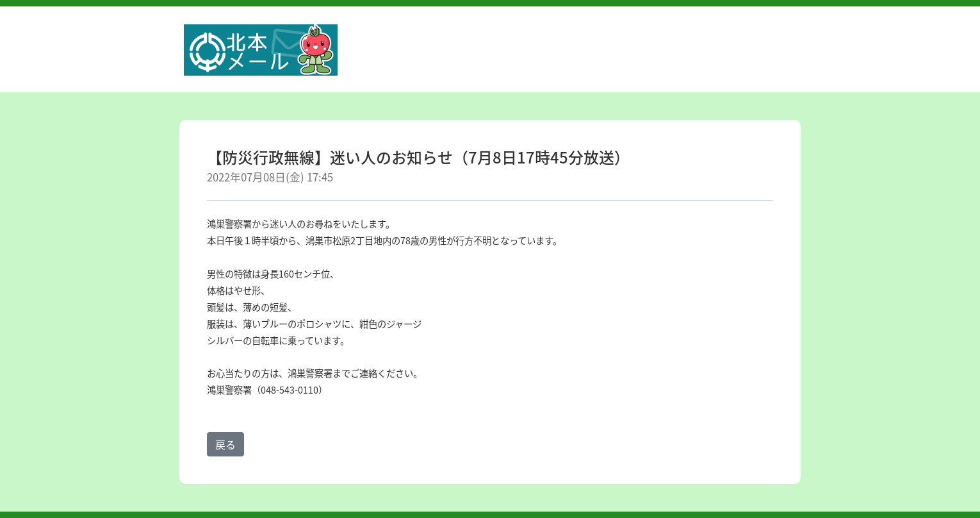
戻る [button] (225, 444)
